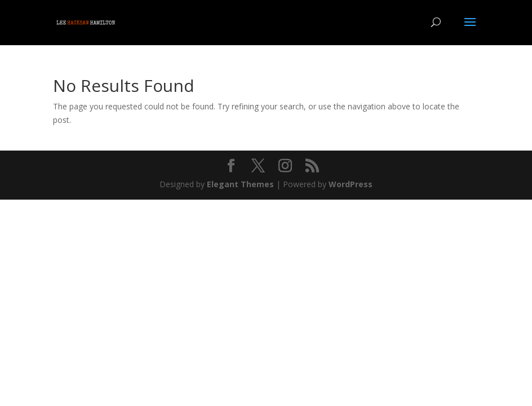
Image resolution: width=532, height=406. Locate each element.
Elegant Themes (240, 184)
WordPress (351, 184)
